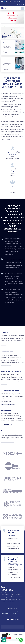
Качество (5, 43)
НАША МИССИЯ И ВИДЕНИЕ (6, 425)
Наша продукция (8, 60)
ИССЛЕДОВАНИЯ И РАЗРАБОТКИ (7, 442)
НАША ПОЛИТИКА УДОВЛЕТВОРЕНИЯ (8, 404)
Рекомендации (16, 611)
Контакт (15, 613)
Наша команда (4, 611)
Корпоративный (5, 613)
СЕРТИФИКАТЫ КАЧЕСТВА (6, 365)
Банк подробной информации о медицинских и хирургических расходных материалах (15, 561)
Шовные (14, 1)
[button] (4, 640)
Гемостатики (19, 1)
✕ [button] (7, 634)
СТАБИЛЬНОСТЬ (4, 384)
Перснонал (3, 345)
